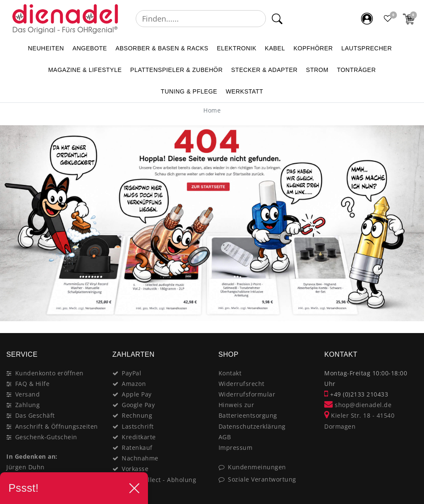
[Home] (212, 110)
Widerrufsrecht (242, 384)
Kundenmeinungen (257, 467)
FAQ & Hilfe (33, 384)
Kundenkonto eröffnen (49, 373)
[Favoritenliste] (388, 19)
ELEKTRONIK (237, 48)
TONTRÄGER (356, 70)
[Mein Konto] (367, 19)
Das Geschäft (35, 415)
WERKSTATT (245, 91)
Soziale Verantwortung (262, 479)
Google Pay (138, 405)
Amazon (134, 384)
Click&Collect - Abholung (159, 480)
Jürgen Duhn (26, 467)
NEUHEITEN (46, 48)
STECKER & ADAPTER (264, 70)
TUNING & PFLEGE (189, 91)
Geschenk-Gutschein (46, 437)
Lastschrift (138, 426)
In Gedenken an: (32, 456)
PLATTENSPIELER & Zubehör (176, 70)
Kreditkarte (139, 437)
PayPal (131, 373)
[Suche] (277, 19)
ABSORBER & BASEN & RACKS (162, 48)
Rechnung (137, 415)
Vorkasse (135, 469)
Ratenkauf (137, 448)
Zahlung (28, 405)
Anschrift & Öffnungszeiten (57, 426)
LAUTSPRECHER (367, 48)
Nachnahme (140, 458)
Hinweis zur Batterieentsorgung (248, 410)
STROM (317, 70)
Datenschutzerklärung (252, 426)
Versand (28, 394)
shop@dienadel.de (358, 405)
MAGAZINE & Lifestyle (85, 70)
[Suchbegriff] (201, 19)
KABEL (275, 48)
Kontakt (230, 373)
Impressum (236, 448)
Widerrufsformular (247, 394)
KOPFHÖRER (313, 48)
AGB (225, 437)
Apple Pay (137, 394)
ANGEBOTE (90, 48)
